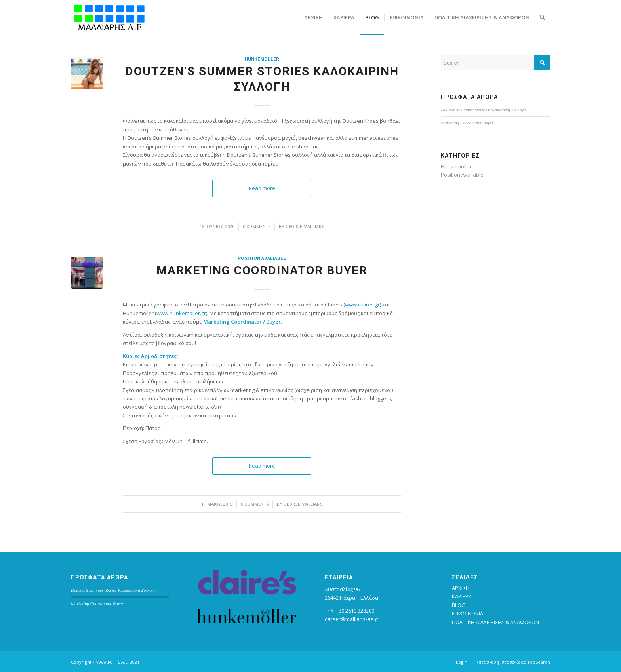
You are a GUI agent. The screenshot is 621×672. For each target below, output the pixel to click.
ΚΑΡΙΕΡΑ (462, 596)
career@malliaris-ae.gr (352, 619)
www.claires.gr (362, 305)
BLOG (459, 605)
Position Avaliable (262, 258)
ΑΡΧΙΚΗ (461, 588)
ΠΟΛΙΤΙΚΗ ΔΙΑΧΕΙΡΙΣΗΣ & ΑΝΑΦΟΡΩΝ (495, 622)
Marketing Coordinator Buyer (262, 270)
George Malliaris (305, 227)
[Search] (542, 17)
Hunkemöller (262, 59)
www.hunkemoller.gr (181, 313)
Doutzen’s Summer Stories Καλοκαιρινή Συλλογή (483, 110)
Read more (262, 188)
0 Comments (257, 227)
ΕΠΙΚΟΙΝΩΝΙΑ (468, 613)
